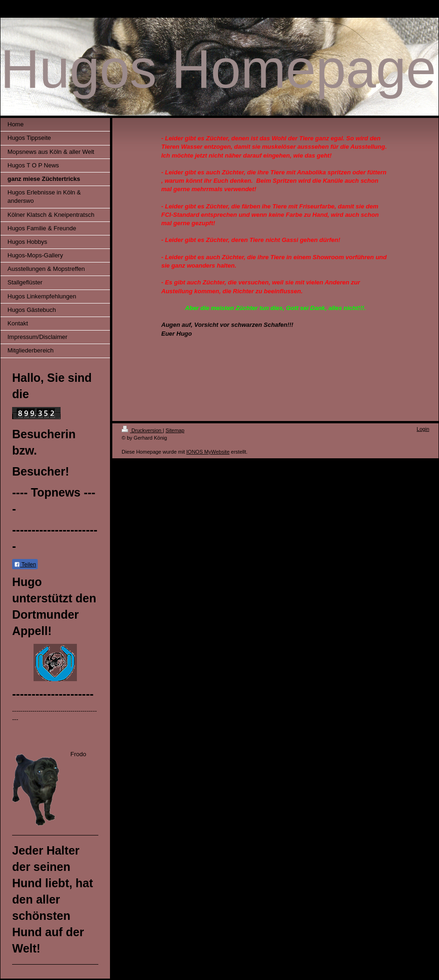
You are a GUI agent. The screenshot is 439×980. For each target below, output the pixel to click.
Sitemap (175, 430)
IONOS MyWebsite (208, 452)
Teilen (25, 565)
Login (423, 429)
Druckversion (142, 430)
